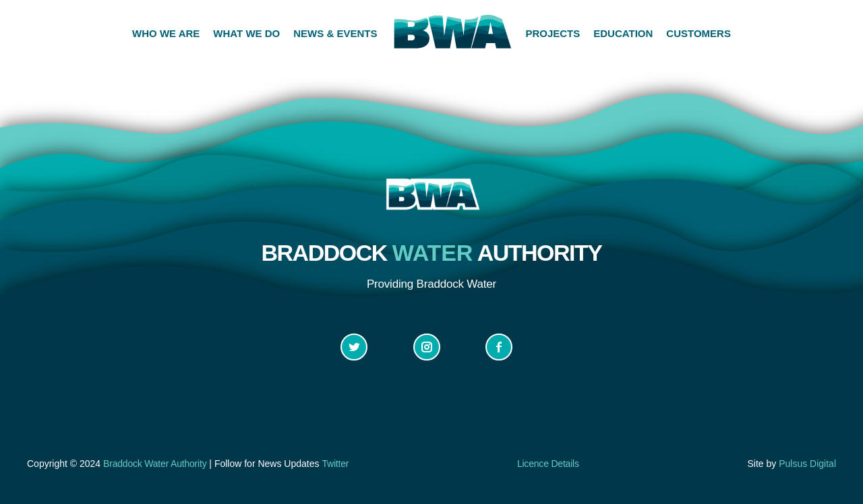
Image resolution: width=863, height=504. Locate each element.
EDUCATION (623, 33)
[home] (451, 34)
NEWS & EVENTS (335, 33)
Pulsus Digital (807, 464)
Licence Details (548, 464)
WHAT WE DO (246, 33)
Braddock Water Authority (155, 464)
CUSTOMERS (698, 33)
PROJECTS (553, 33)
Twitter (335, 464)
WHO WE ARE (166, 33)
